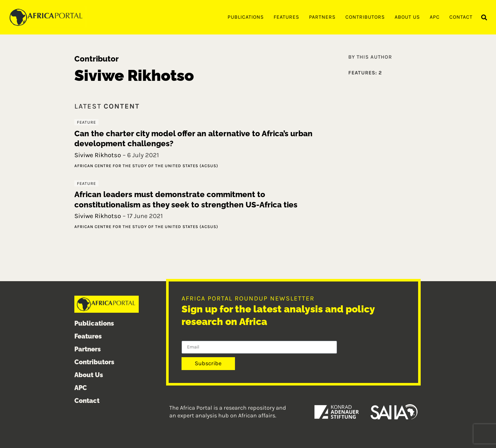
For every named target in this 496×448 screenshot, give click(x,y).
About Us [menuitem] (407, 17)
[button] (484, 18)
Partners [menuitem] (322, 17)
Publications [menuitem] (246, 17)
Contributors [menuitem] (365, 17)
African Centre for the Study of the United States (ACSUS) (146, 166)
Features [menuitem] (286, 17)
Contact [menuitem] (461, 17)
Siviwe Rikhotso (98, 155)
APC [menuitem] (435, 17)
